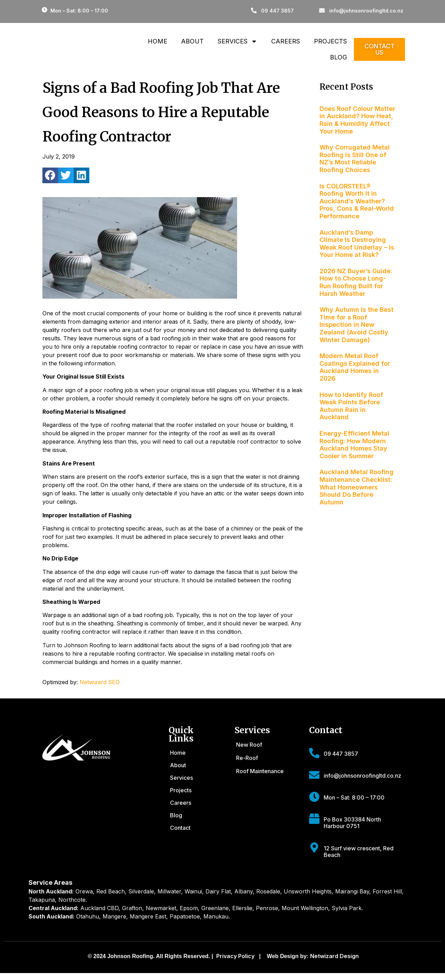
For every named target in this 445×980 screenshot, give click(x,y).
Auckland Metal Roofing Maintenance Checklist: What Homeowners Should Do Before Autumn (357, 487)
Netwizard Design (334, 956)
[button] (50, 175)
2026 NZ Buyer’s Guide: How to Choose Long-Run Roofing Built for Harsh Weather (356, 282)
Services (237, 41)
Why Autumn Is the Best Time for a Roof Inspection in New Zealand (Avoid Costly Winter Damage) (357, 325)
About (192, 41)
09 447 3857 (341, 754)
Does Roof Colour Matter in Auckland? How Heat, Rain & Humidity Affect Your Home (357, 120)
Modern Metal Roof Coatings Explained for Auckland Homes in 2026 (355, 367)
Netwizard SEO (100, 682)
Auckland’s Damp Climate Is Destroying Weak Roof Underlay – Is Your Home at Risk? (357, 244)
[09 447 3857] (314, 753)
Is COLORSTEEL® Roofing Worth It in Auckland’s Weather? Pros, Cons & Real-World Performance (357, 201)
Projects (330, 41)
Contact (180, 828)
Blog (338, 57)
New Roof (249, 745)
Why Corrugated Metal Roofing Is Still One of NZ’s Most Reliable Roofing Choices (355, 159)
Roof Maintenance (260, 771)
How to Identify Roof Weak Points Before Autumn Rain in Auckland (351, 406)
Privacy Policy (235, 956)
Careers (286, 41)
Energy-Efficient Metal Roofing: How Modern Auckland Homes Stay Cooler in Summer (354, 445)
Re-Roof (247, 758)
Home (157, 41)
